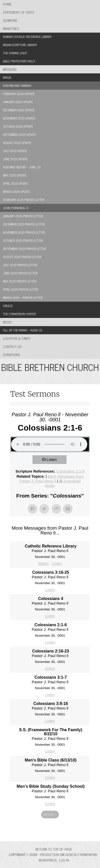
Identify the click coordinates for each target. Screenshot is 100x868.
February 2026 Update (19, 94)
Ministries (11, 28)
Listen (52, 459)
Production (49, 854)
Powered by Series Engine (50, 829)
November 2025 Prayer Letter (24, 232)
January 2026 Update (18, 102)
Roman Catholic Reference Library (28, 37)
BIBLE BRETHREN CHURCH (50, 367)
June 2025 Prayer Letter (20, 273)
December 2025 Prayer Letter (24, 224)
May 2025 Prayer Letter (20, 281)
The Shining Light (15, 53)
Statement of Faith (19, 12)
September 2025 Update (20, 135)
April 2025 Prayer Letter (21, 289)
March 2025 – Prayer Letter (23, 298)
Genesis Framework (81, 854)
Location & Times (17, 338)
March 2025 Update (17, 192)
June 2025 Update (15, 159)
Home (7, 4)
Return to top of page (54, 849)
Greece (8, 306)
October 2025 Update (18, 126)
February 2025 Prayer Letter (24, 200)
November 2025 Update (19, 118)
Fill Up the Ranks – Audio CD (23, 330)
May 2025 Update (15, 175)
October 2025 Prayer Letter (23, 241)
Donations (12, 355)
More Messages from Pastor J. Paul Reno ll (51, 479)
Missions (10, 69)
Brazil (7, 77)
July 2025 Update (15, 151)
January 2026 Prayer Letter (23, 216)
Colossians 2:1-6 (70, 471)
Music (8, 322)
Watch (43, 563)
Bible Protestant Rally (19, 61)
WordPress (48, 860)
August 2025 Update (17, 143)
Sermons (10, 20)
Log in (64, 860)
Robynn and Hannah (17, 86)
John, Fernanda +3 (16, 208)
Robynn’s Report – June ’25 (22, 167)
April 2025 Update (16, 183)
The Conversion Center (19, 314)
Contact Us (12, 346)
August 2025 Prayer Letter (22, 257)
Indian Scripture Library (20, 45)
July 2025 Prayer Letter (20, 265)
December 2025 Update (19, 110)
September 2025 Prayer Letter (25, 249)
